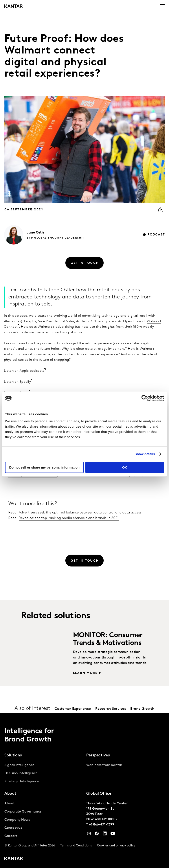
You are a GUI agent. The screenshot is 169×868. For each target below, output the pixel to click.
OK (125, 467)
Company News (17, 820)
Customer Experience (73, 709)
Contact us (13, 828)
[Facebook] (97, 835)
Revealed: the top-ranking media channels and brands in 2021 (69, 518)
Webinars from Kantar (104, 765)
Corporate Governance (23, 812)
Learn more (85, 673)
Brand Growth (142, 709)
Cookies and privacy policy (116, 846)
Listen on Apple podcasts (24, 371)
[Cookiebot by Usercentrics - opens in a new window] (145, 398)
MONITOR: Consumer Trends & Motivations (108, 639)
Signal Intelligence (19, 765)
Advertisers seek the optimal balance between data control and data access (80, 513)
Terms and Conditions (76, 846)
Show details (145, 454)
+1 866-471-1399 (102, 825)
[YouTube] (105, 835)
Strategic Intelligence (22, 782)
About (9, 804)
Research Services (111, 709)
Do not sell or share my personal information (44, 467)
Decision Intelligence (21, 773)
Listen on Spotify (17, 382)
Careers (11, 836)
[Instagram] (89, 835)
